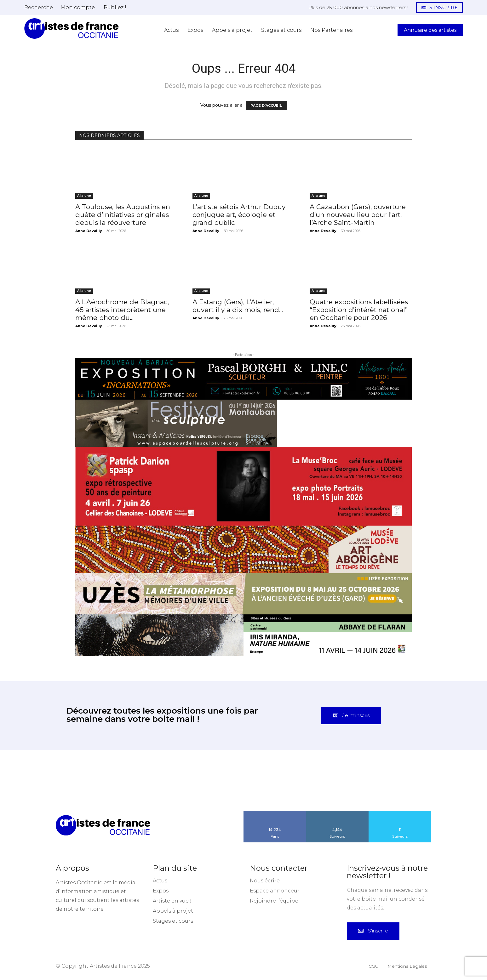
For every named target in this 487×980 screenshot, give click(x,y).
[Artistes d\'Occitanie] (72, 28)
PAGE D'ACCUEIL (266, 105)
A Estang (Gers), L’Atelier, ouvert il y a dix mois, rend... (238, 306)
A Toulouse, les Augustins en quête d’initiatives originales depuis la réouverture (123, 215)
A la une (84, 196)
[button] (39, 7)
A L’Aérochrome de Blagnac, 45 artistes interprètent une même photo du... (122, 310)
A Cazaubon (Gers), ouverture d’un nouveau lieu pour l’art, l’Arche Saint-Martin (358, 215)
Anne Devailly (89, 231)
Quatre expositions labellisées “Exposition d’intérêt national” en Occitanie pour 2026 (359, 310)
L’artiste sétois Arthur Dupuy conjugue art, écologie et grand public (239, 215)
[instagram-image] (30, 781)
